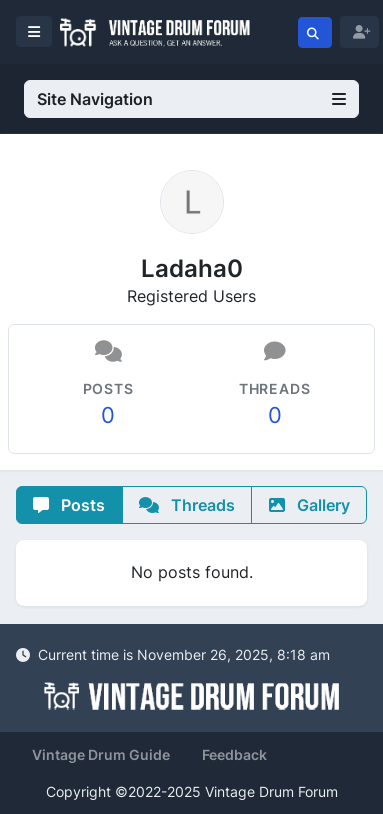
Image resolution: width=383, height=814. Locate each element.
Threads (187, 505)
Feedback (234, 754)
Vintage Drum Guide (101, 754)
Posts (69, 505)
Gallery (309, 505)
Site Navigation (191, 99)
